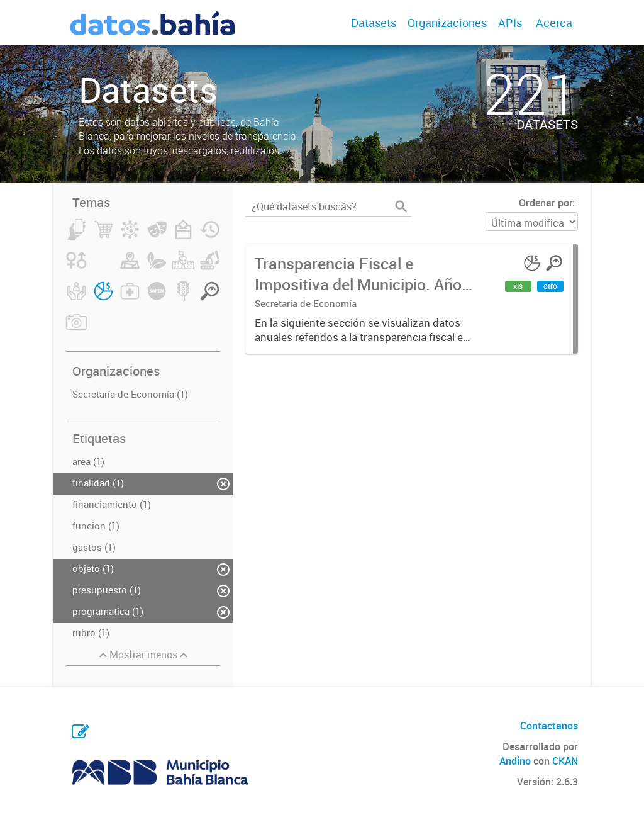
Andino (515, 761)
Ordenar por (546, 203)
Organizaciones (447, 23)
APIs (510, 23)
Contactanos (549, 726)
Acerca (554, 23)
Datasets (374, 23)
